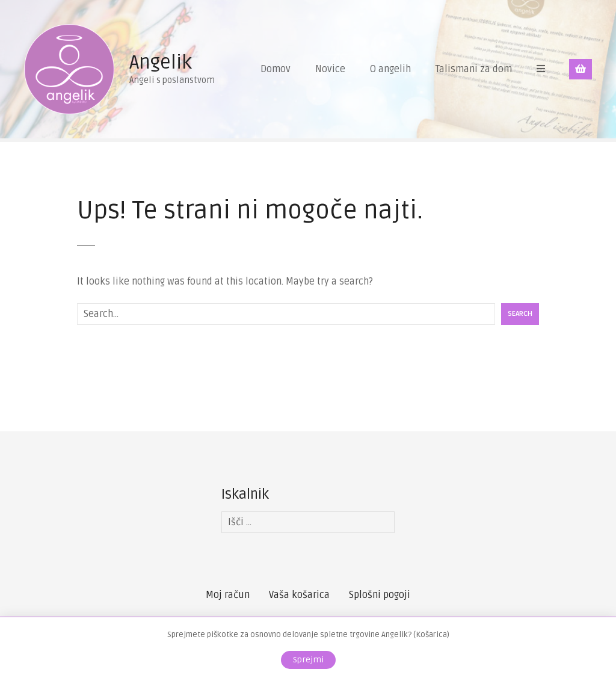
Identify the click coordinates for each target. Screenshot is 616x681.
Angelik (161, 62)
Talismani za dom (474, 69)
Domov (276, 69)
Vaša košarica (299, 595)
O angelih (390, 69)
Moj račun (228, 595)
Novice (330, 69)
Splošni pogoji (380, 595)
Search (520, 314)
